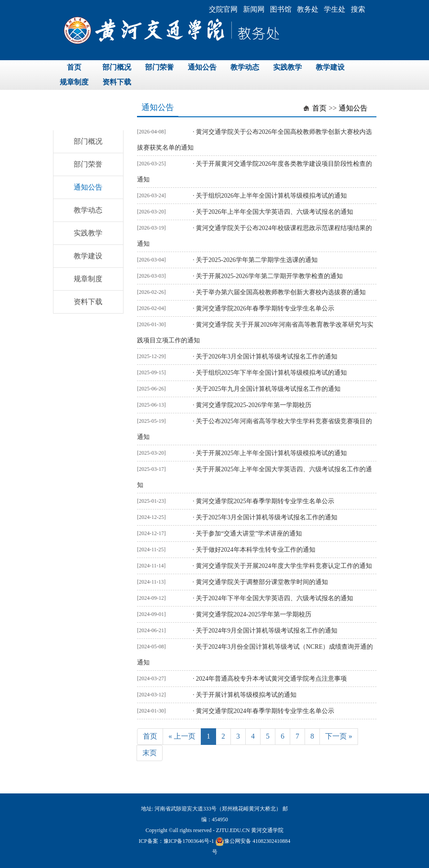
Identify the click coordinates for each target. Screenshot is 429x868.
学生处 (335, 9)
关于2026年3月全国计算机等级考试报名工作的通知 (267, 356)
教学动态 (245, 67)
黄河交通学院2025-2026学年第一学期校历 (254, 405)
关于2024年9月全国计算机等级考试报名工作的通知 (267, 631)
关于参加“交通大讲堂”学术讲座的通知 (249, 534)
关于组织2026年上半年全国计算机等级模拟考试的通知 (271, 196)
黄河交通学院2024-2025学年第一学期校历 (254, 614)
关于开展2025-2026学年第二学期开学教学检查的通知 (269, 276)
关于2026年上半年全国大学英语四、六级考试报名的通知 (274, 212)
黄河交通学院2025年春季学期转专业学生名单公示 (265, 501)
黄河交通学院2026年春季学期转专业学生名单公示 (265, 308)
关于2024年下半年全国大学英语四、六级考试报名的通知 (274, 598)
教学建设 (330, 67)
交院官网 (223, 9)
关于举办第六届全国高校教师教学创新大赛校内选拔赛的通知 (281, 292)
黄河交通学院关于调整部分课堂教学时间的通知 (262, 582)
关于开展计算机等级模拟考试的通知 (246, 695)
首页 (74, 67)
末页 (150, 753)
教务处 (308, 9)
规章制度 (74, 82)
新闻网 (254, 9)
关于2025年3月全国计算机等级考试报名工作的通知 (267, 517)
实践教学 (287, 67)
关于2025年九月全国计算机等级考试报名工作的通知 (268, 389)
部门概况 (117, 67)
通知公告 (202, 67)
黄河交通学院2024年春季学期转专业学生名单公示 (265, 711)
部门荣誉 (159, 67)
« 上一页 (182, 736)
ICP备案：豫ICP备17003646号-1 (176, 841)
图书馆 (281, 9)
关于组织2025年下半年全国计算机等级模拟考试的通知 (271, 373)
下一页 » (339, 736)
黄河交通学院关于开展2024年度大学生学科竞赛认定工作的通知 (284, 566)
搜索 (358, 9)
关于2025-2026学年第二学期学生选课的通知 (257, 260)
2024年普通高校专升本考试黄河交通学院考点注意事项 (271, 679)
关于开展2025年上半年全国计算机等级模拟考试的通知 (271, 453)
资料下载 (117, 82)
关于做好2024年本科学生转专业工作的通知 (256, 550)
